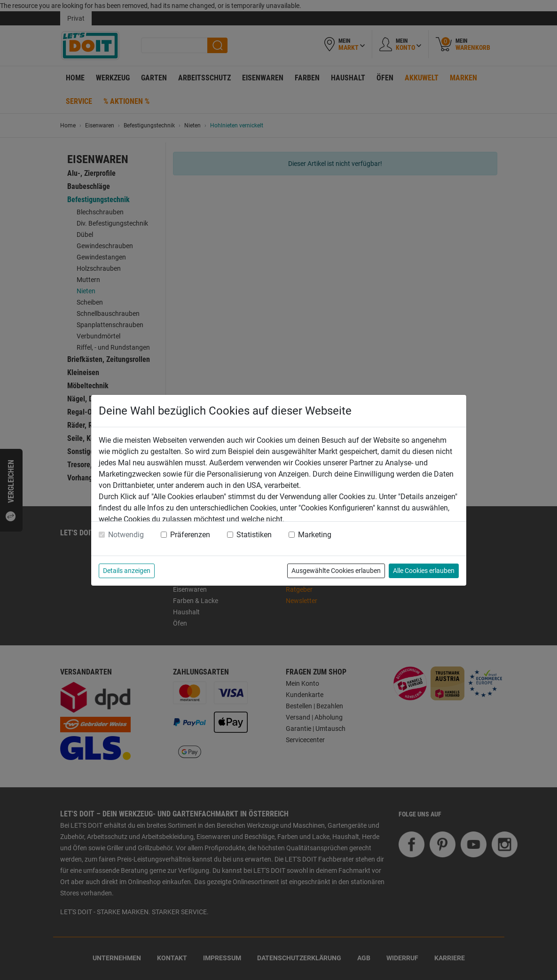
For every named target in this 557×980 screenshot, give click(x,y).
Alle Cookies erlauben (424, 571)
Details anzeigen (127, 571)
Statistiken (254, 535)
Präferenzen (190, 535)
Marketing (315, 535)
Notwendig (126, 535)
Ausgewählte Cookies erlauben (336, 571)
